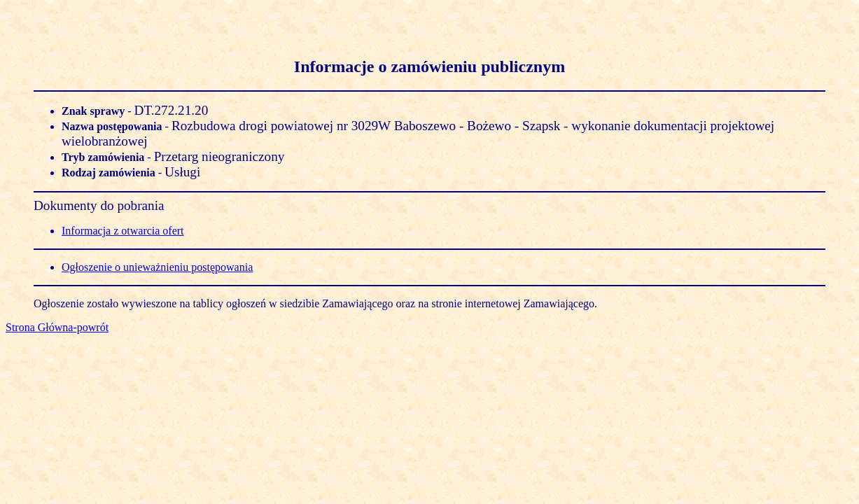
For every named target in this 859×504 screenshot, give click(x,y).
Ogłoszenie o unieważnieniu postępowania (157, 267)
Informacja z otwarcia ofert (123, 231)
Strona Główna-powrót (57, 327)
